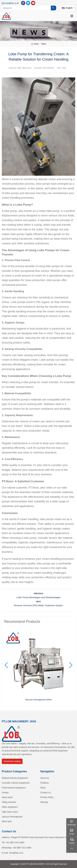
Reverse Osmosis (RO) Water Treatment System (38, 605)
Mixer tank (7, 821)
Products (45, 783)
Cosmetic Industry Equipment (16, 783)
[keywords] (26, 8)
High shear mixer (10, 812)
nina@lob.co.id (12, 3)
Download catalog (12, 761)
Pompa (5, 793)
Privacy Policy (47, 797)
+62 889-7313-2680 (15, 842)
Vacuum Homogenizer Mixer (39, 700)
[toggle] (72, 16)
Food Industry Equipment (14, 788)
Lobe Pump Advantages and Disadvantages (39, 597)
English (67, 8)
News (43, 788)
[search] (53, 8)
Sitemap (44, 802)
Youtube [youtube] (33, 3)
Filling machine (9, 802)
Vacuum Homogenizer (12, 817)
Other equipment (10, 807)
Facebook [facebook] (23, 3)
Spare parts (7, 797)
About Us (45, 778)
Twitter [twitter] (28, 3)
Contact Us (46, 793)
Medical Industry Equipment (15, 778)
